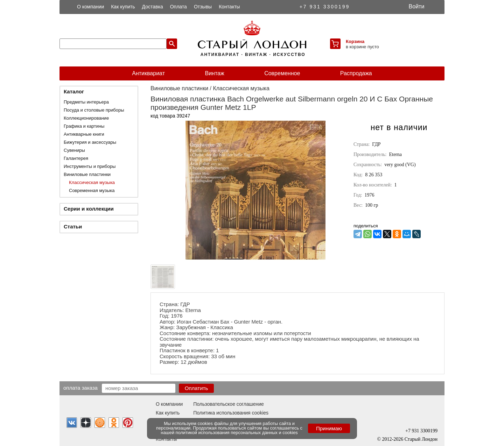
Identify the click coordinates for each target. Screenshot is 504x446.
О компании (90, 7)
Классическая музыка (92, 182)
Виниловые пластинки (87, 174)
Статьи (73, 226)
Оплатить (197, 388)
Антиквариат (148, 73)
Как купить (123, 7)
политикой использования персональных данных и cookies (237, 433)
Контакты (229, 7)
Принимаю (329, 428)
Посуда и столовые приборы (94, 110)
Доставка (153, 7)
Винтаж (214, 73)
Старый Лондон (421, 439)
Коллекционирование (86, 118)
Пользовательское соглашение (229, 404)
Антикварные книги (84, 134)
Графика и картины (84, 126)
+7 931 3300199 (325, 7)
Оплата (178, 7)
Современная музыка (92, 190)
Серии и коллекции (89, 209)
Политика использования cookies (231, 413)
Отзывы (203, 7)
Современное (282, 73)
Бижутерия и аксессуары (90, 142)
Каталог (74, 91)
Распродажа (356, 73)
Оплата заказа (80, 388)
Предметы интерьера (86, 102)
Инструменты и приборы (90, 166)
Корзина (355, 41)
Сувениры (74, 150)
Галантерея (76, 158)
